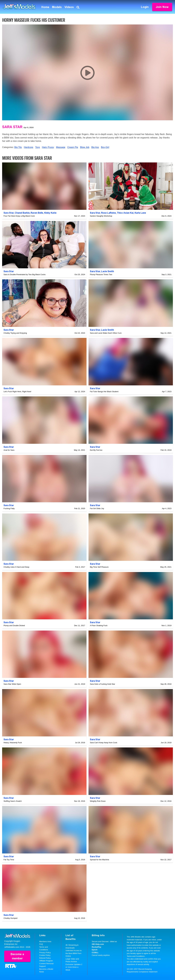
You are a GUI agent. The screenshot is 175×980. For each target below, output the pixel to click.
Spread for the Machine (99, 860)
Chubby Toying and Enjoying (15, 333)
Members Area (45, 941)
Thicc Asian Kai (125, 213)
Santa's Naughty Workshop (101, 216)
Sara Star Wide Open (12, 684)
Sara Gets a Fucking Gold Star (102, 684)
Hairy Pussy (48, 147)
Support (43, 966)
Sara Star (12, 127)
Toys (38, 147)
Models (57, 7)
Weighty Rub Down (98, 801)
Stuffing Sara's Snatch (13, 801)
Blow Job (85, 147)
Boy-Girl (105, 147)
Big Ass (95, 147)
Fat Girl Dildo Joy (97, 508)
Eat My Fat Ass (96, 450)
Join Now (162, 7)
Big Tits (18, 147)
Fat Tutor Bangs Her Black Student (104, 392)
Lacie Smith (107, 271)
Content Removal (46, 964)
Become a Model (46, 969)
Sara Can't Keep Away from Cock (104, 743)
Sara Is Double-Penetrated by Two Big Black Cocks (25, 274)
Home (45, 7)
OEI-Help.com (98, 944)
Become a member (17, 956)
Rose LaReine (108, 213)
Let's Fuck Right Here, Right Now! (17, 392)
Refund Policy (45, 958)
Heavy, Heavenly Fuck (13, 743)
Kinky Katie (50, 213)
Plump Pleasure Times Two (101, 274)
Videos (69, 7)
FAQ (41, 944)
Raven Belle (37, 213)
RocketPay (96, 947)
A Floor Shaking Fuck (99, 626)
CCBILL (95, 953)
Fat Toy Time (9, 860)
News (42, 972)
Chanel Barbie (22, 213)
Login (145, 7)
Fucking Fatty (9, 508)
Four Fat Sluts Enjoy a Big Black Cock (19, 216)
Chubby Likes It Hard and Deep (16, 567)
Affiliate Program (46, 961)
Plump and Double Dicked (14, 626)
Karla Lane (140, 213)
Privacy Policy (45, 953)
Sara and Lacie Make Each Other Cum (106, 333)
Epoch (95, 950)
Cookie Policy (45, 955)
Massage (61, 147)
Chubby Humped (10, 918)
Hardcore (29, 147)
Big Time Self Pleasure (99, 567)
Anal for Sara (9, 450)
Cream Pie (73, 147)
